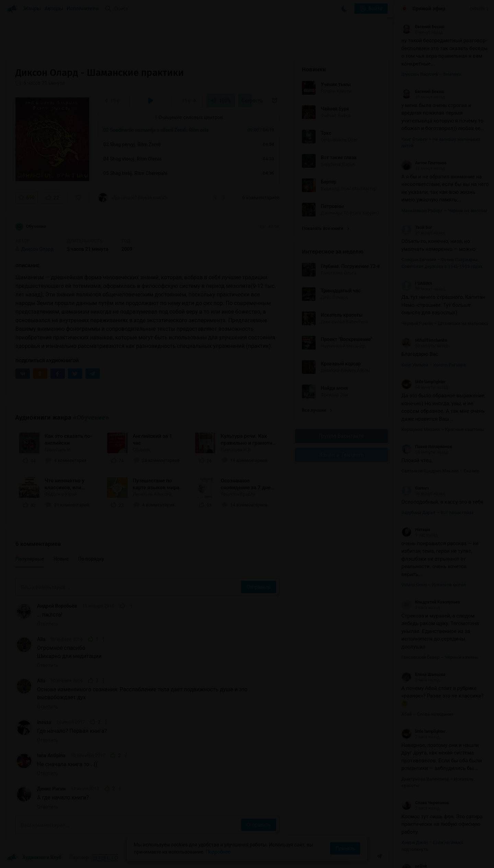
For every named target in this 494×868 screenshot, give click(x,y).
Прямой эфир (429, 9)
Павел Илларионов (427, 447)
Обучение (31, 227)
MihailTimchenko (424, 340)
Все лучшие (317, 410)
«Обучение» (91, 418)
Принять (345, 848)
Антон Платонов (424, 163)
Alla (41, 639)
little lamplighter (424, 382)
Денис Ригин (51, 789)
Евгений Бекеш (423, 27)
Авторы (54, 9)
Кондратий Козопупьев (431, 602)
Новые (61, 559)
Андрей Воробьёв (57, 606)
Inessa (44, 722)
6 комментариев (261, 198)
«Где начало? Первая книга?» (133, 198)
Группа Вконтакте (341, 436)
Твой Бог (417, 227)
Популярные (30, 559)
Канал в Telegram (341, 455)
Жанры (32, 9)
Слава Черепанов (425, 803)
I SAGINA (417, 283)
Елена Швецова (423, 675)
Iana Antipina (51, 755)
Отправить (259, 587)
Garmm (415, 488)
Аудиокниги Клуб (34, 858)
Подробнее (218, 852)
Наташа (416, 530)
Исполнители (83, 9)
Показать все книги (325, 228)
